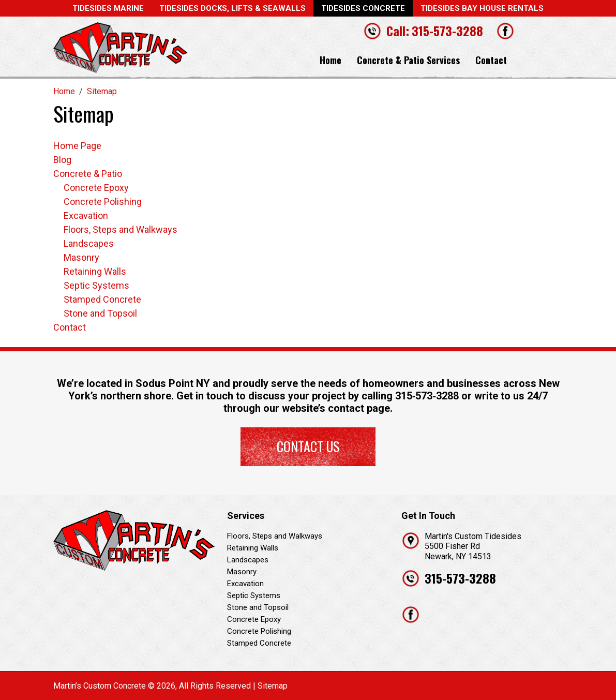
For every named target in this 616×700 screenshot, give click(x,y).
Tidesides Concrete (363, 8)
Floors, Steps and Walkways (121, 229)
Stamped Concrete (102, 299)
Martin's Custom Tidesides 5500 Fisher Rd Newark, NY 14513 (473, 546)
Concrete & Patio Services (408, 60)
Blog (62, 160)
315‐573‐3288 (427, 396)
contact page (359, 408)
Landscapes (89, 243)
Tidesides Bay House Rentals (482, 8)
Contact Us (308, 446)
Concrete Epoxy (96, 188)
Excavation (86, 215)
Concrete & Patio (88, 174)
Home (330, 60)
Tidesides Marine (108, 8)
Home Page (77, 146)
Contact (491, 60)
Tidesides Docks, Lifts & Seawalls (232, 8)
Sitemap (273, 686)
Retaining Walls (95, 271)
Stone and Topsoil (100, 313)
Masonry (81, 257)
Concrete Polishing (103, 202)
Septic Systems (96, 285)
